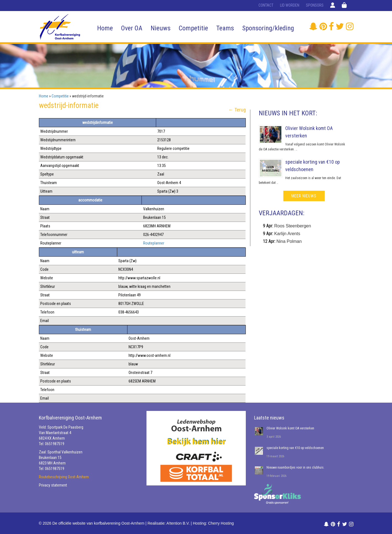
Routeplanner (154, 243)
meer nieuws (304, 196)
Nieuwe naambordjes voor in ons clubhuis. (295, 467)
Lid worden (290, 5)
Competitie (193, 28)
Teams (225, 28)
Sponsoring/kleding (268, 28)
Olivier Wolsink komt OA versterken (290, 428)
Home (105, 28)
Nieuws (161, 28)
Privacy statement (53, 485)
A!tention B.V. (178, 523)
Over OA (132, 28)
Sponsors (315, 5)
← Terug (237, 110)
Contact (266, 5)
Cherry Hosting (221, 523)
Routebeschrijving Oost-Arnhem (64, 477)
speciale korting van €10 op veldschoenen (295, 448)
